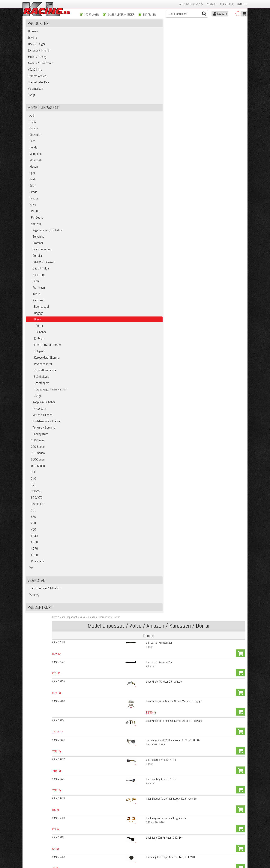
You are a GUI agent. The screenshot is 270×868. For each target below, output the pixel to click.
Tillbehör (37, 341)
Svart (127, 432)
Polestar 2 (36, 570)
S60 (32, 519)
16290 (90, 628)
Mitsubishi (35, 169)
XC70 (33, 558)
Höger (127, 59)
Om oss (141, 834)
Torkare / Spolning (41, 437)
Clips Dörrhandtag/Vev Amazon (141, 389)
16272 (90, 275)
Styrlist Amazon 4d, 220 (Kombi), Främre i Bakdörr (152, 647)
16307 (90, 714)
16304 (90, 686)
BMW (32, 131)
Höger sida (130, 489)
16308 (90, 514)
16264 (90, 209)
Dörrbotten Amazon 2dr (137, 55)
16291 (90, 314)
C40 (32, 488)
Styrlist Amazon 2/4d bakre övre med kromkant (150, 657)
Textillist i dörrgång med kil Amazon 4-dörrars (150, 561)
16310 (90, 581)
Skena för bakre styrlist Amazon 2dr (144, 304)
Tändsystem (38, 443)
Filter (33, 290)
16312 (90, 199)
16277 (90, 113)
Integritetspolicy (89, 849)
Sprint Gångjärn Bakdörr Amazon (142, 180)
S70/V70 (35, 507)
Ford (31, 150)
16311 (90, 724)
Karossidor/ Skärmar (44, 367)
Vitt (126, 441)
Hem (84, 30)
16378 (90, 466)
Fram (127, 747)
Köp (240, 57)
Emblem (36, 347)
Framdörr (129, 251)
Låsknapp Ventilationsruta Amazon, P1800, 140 (151, 466)
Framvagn (36, 297)
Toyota (33, 207)
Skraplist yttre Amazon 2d (139, 600)
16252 (90, 456)
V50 (32, 532)
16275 (90, 295)
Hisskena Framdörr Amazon (139, 189)
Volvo (32, 214)
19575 (90, 447)
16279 (90, 132)
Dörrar (35, 335)
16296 (90, 342)
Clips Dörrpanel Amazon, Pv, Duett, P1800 (147, 781)
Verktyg (33, 604)
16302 (90, 676)
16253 (90, 409)
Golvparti (36, 360)
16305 (90, 695)
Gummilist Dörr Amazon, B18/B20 (143, 485)
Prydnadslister (40, 373)
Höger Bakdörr (132, 347)
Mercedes (34, 163)
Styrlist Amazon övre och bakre (141, 705)
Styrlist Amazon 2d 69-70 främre (143, 714)
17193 (90, 104)
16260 (90, 180)
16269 (90, 523)
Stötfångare (38, 392)
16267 (90, 247)
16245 (90, 218)
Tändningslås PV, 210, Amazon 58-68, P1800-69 (151, 103)
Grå (126, 575)
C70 (32, 494)
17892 (90, 752)
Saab (31, 188)
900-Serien (36, 475)
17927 (90, 64)
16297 (90, 638)
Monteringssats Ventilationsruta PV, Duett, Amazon (153, 256)
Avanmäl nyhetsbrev (35, 853)
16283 (90, 495)
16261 (90, 390)
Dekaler (35, 265)
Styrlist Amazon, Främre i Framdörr (144, 638)
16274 (90, 285)
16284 (90, 485)
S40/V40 (35, 500)
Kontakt (211, 4)
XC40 (33, 545)
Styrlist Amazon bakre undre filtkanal (145, 676)
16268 (90, 533)
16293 (90, 333)
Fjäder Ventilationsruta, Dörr (140, 456)
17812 (90, 437)
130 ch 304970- (133, 146)
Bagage (35, 322)
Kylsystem (37, 418)
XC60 (33, 551)
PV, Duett (35, 227)
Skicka (147, 818)
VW (30, 577)
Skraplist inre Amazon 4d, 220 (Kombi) (145, 609)
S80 (32, 526)
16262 (90, 399)
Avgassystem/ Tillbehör (45, 239)
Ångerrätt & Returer (91, 845)
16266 (90, 237)
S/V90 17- (36, 513)
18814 (90, 781)
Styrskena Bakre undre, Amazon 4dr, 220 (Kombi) (151, 323)
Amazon (34, 233)
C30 (32, 481)
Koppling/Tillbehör (41, 411)
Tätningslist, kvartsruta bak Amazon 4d (146, 724)
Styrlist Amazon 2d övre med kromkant (146, 666)
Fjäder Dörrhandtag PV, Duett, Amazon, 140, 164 (151, 409)
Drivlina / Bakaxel (41, 271)
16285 (90, 552)
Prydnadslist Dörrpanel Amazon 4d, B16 (146, 743)
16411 (90, 418)
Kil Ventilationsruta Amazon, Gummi (144, 294)
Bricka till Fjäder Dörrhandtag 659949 (145, 418)
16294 (90, 323)
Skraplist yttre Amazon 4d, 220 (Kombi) (146, 619)
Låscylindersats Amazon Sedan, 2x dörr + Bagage (152, 83)
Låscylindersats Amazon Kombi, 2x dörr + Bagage (152, 94)
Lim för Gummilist (134, 733)
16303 (90, 609)
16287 (90, 571)
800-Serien (36, 468)
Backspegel (38, 316)
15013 (90, 791)
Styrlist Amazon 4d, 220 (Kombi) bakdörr (147, 686)
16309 (90, 504)
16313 (90, 380)
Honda (32, 156)
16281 (90, 151)
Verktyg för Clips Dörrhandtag (141, 399)
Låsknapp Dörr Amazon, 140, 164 (142, 151)
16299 (90, 657)
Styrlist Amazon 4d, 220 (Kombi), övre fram (148, 695)
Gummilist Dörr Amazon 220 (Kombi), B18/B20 (150, 504)
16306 (90, 705)
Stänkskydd (38, 386)
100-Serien (36, 449)
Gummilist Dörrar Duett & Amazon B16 (146, 475)
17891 (90, 743)
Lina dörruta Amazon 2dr (138, 237)
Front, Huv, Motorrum (44, 354)
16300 (90, 666)
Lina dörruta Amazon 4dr (138, 247)
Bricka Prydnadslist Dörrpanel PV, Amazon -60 (149, 772)
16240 (90, 256)
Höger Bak (130, 508)
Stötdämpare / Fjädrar (44, 430)
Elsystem (36, 284)
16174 (90, 94)
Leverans (85, 842)
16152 (90, 84)
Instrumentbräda (133, 108)
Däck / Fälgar (39, 277)
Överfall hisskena (133, 218)
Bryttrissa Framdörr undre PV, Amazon (145, 228)
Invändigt (129, 394)
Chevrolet (34, 144)
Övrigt (34, 405)
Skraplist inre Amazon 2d (138, 590)
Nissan (33, 176)
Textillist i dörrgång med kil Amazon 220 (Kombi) (151, 580)
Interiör (34, 303)
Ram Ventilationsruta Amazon (140, 285)
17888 (90, 762)
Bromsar (35, 252)
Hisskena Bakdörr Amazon (138, 199)
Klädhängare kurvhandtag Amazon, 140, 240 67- (151, 447)
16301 (90, 590)
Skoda (32, 201)
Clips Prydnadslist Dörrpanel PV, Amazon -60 (149, 762)
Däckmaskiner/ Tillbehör (44, 597)
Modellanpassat (97, 30)
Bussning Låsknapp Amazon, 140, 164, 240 (148, 161)
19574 (90, 428)
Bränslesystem (39, 258)
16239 (90, 228)
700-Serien (36, 462)
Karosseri (36, 309)
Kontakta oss (87, 834)
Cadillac (33, 137)
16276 (90, 123)
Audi (31, 125)
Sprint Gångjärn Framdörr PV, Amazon (145, 170)
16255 (90, 475)
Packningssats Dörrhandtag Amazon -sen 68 (149, 132)
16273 (90, 266)
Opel (31, 182)
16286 (90, 561)
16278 (90, 74)
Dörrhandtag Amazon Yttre (139, 113)
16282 (90, 161)
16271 (90, 370)
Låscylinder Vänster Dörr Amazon (142, 74)
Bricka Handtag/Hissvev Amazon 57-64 (146, 370)
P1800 (33, 220)
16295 (90, 352)
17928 (90, 55)
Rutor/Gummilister (42, 379)
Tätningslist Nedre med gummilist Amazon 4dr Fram (153, 542)
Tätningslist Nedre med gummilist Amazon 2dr (150, 523)
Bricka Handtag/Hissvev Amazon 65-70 (146, 380)
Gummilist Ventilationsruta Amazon (144, 266)
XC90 (33, 564)
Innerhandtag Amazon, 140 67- (141, 428)
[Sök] (187, 14)
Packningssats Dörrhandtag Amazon (144, 142)
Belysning (36, 246)
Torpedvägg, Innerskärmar (47, 398)
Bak (126, 757)
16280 (90, 142)
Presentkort (41, 616)
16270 (90, 542)
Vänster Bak (131, 518)
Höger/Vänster (132, 547)
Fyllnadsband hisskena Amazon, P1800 (146, 209)
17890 (90, 772)
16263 (90, 190)
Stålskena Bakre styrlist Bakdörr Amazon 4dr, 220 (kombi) (157, 342)
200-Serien (36, 456)
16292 (90, 304)
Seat (31, 195)
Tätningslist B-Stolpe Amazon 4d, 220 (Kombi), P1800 (154, 628)
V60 (32, 538)
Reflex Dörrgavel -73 (135, 791)
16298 (90, 647)
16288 (90, 619)
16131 (90, 733)
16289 (90, 600)
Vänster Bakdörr (133, 356)
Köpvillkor (227, 4)
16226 (90, 170)
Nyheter (242, 4)
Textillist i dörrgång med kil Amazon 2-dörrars (150, 552)
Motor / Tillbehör (40, 424)
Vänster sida (131, 499)
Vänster (128, 69)
